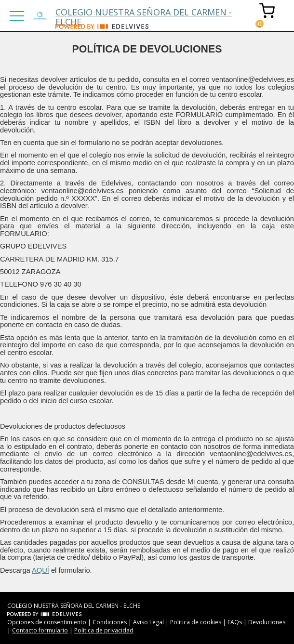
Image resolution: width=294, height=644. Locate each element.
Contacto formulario (40, 630)
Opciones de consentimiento (47, 622)
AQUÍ (40, 570)
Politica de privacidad (104, 630)
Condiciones (110, 622)
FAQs (235, 622)
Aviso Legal (148, 622)
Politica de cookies (196, 622)
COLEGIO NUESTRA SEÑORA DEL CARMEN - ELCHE (144, 15)
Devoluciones (267, 622)
